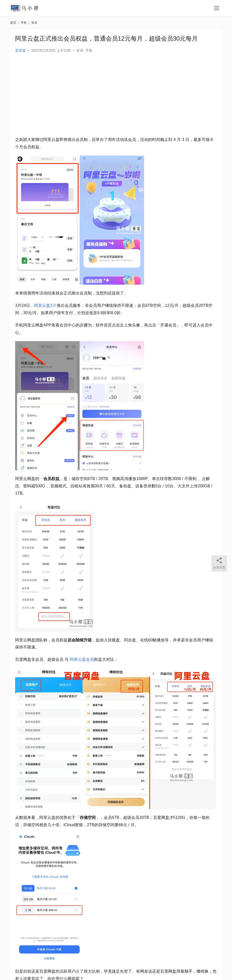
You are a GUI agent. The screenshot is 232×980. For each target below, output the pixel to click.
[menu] (217, 8)
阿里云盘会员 (82, 659)
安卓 (80, 50)
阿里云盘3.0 (45, 305)
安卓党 (20, 50)
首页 (13, 23)
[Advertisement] (116, 96)
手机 (89, 50)
